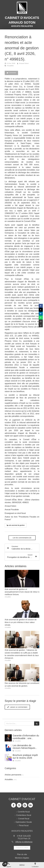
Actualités (9, 779)
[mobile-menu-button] (22, 865)
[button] (5, 864)
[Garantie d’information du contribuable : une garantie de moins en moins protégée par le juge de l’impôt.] (8, 738)
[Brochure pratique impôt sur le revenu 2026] (8, 757)
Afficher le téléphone (24, 842)
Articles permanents (13, 775)
